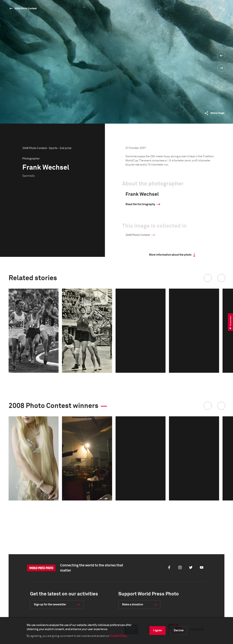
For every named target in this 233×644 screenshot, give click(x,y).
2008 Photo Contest (26, 9)
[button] (208, 278)
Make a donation (133, 605)
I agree (157, 630)
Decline (179, 630)
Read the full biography (140, 204)
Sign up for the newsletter (50, 605)
